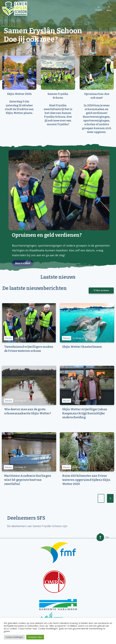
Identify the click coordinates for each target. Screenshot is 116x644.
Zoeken (99, 9)
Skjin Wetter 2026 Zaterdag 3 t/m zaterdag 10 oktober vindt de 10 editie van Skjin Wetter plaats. (19, 103)
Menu (109, 9)
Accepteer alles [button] (35, 637)
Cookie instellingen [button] (14, 637)
